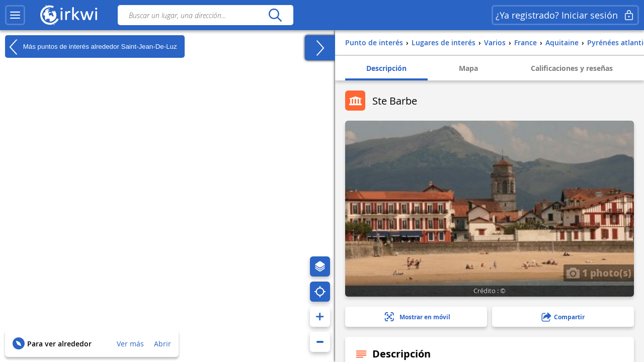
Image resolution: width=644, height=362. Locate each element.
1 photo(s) (599, 273)
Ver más (130, 344)
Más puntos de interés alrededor (91, 47)
